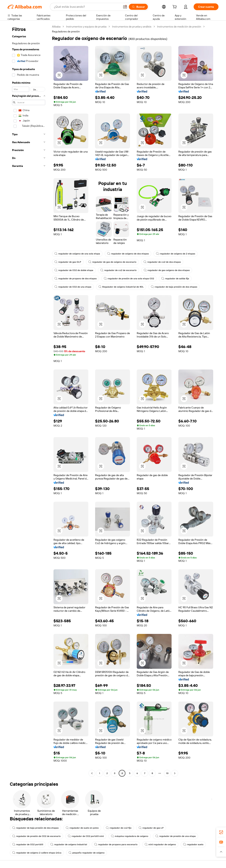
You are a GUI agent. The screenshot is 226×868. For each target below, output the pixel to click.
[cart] (175, 7)
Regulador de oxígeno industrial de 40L (121, 287)
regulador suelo (193, 844)
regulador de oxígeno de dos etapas (128, 254)
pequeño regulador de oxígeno (87, 853)
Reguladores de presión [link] (66, 31)
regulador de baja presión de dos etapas (174, 287)
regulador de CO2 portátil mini (86, 836)
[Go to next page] (175, 773)
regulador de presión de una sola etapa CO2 (129, 279)
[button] (125, 7)
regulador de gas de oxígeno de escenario (112, 262)
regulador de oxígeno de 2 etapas (176, 254)
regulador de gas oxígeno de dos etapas (167, 270)
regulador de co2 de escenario (118, 270)
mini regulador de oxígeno (160, 844)
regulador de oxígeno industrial (69, 844)
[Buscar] (138, 7)
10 (167, 773)
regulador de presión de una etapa (176, 836)
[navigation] (29, 400)
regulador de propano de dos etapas (76, 279)
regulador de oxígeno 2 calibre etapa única (37, 853)
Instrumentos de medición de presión (179, 27)
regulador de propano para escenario (116, 844)
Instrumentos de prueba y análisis (132, 27)
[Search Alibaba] (87, 7)
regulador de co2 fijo (119, 828)
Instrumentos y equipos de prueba (86, 27)
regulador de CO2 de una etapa (73, 287)
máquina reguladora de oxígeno (130, 836)
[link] (221, 832)
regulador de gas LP (151, 828)
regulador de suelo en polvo (82, 828)
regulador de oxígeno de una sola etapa (77, 254)
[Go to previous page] (92, 773)
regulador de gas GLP (68, 262)
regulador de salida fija (175, 279)
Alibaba (56, 27)
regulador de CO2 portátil (28, 844)
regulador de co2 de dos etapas (162, 262)
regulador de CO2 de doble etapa (74, 270)
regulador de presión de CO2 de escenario (36, 836)
